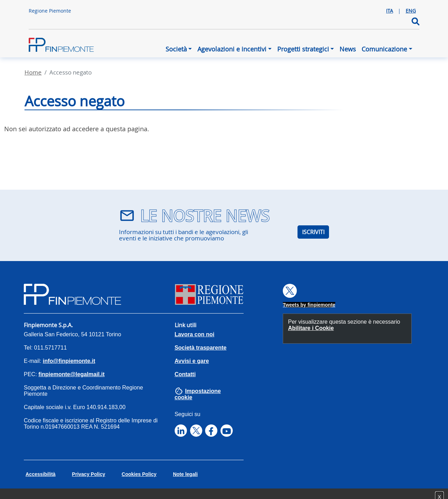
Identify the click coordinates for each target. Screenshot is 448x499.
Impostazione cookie (198, 394)
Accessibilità (41, 474)
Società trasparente (201, 348)
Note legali (185, 474)
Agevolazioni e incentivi (232, 49)
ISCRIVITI (313, 232)
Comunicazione (384, 49)
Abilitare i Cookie (311, 328)
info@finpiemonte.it (69, 361)
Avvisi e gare (192, 361)
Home (33, 72)
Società (176, 49)
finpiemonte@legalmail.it (72, 374)
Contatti (185, 374)
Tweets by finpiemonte (309, 305)
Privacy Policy (89, 474)
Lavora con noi (195, 334)
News (348, 49)
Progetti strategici (303, 49)
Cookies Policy (139, 474)
